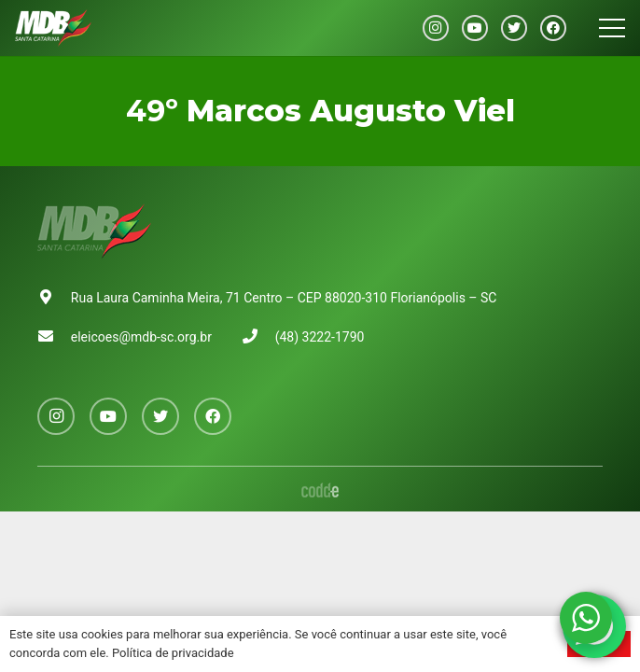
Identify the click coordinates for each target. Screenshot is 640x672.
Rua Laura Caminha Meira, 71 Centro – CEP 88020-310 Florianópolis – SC (284, 298)
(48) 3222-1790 (320, 337)
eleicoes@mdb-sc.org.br (141, 337)
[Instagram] (436, 28)
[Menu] (612, 28)
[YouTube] (475, 28)
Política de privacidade (173, 653)
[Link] (53, 28)
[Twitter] (514, 28)
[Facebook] (553, 28)
